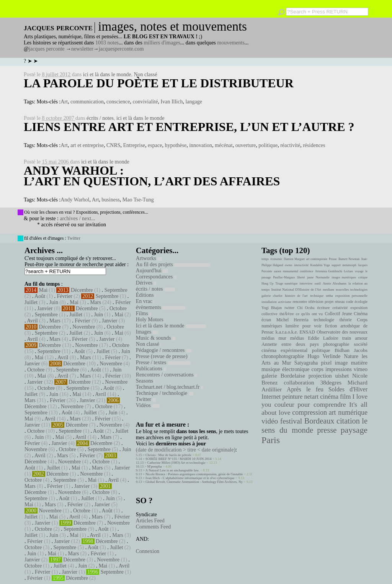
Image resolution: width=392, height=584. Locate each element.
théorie (346, 320)
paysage (354, 430)
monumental (291, 271)
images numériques (344, 277)
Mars (96, 302)
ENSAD (307, 332)
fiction (331, 326)
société (361, 344)
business (110, 200)
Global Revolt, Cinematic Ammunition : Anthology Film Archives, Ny (194, 482)
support (336, 265)
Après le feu (305, 389)
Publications (151, 369)
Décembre (82, 290)
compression (310, 412)
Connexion (148, 551)
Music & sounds (156, 338)
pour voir (312, 326)
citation (348, 421)
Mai (43, 290)
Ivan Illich (172, 102)
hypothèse (176, 145)
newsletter (82, 49)
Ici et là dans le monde (171, 326)
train (347, 338)
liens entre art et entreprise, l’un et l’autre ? (189, 127)
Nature (351, 356)
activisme (285, 302)
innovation (201, 145)
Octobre (118, 308)
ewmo (289, 265)
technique (317, 296)
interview (306, 283)
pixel (327, 363)
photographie (336, 344)
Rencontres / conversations (167, 375)
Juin (54, 302)
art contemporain (317, 259)
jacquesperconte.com (121, 49)
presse (327, 430)
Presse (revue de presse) (163, 356)
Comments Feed (153, 527)
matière (359, 363)
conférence (306, 271)
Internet (271, 397)
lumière (292, 326)
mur (282, 338)
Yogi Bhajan (272, 308)
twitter (289, 308)
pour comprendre (322, 404)
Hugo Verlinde (324, 356)
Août (40, 296)
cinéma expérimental (284, 350)
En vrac (145, 301)
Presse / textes (163, 362)
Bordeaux (319, 421)
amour (361, 338)
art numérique (348, 412)
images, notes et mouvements (172, 26)
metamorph (349, 265)
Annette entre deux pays (290, 344)
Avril (32, 321)
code (350, 302)
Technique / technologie (165, 393)
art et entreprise (87, 145)
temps (265, 259)
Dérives (146, 283)
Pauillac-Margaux (284, 277)
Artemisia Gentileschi (329, 271)
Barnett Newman (349, 259)
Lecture (348, 271)
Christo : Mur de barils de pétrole (168, 455)
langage (194, 102)
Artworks (149, 258)
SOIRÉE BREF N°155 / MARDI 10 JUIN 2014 (178, 459)
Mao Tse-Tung (138, 200)
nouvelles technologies (352, 290)
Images (147, 332)
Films (143, 313)
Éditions (146, 295)
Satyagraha (306, 363)
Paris (271, 440)
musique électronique (285, 369)
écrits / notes (100, 118)
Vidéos (148, 405)
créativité (340, 308)
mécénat (224, 145)
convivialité (145, 102)
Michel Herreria (292, 320)
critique (363, 277)
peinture (292, 397)
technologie (324, 320)
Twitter (73, 238)
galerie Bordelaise (283, 376)
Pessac (333, 259)
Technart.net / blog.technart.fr (170, 387)
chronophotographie (283, 356)
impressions (339, 369)
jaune (310, 277)
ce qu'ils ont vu (309, 314)
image (341, 363)
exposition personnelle (351, 296)
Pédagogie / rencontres (164, 350)
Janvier (45, 308)
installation (269, 302)
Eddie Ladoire (323, 338)
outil (318, 283)
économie (276, 259)
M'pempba (155, 466)
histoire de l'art (296, 296)
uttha (330, 296)
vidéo (270, 421)
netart (311, 397)
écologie (361, 302)
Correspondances (156, 277)
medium (328, 290)
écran (266, 320)
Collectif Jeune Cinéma (346, 314)
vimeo (361, 369)
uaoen (277, 271)
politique (268, 145)
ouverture (246, 145)
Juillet (31, 302)
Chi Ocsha (306, 308)
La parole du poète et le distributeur (159, 83)
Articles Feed (150, 521)
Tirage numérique (286, 284)
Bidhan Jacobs (351, 350)
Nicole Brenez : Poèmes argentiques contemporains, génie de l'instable (194, 474)
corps (318, 369)
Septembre (116, 290)
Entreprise (134, 145)
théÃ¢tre (287, 314)
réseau (340, 302)
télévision (316, 302)
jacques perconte (47, 49)
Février (64, 296)
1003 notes (107, 43)
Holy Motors (151, 320)
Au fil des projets (173, 264)
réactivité (290, 145)
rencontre (300, 302)
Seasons (146, 381)
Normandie (323, 277)
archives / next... (77, 218)
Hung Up (267, 284)
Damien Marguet (294, 259)
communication (87, 102)
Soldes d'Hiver (348, 389)
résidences (314, 145)
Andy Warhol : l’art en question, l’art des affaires (152, 176)
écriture (324, 308)
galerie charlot (272, 296)
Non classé (145, 74)
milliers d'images (162, 43)
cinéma (329, 397)
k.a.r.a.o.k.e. (287, 332)
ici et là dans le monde (107, 74)
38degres (331, 382)
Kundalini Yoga (320, 265)
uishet (342, 376)
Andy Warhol (75, 200)
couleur (284, 405)
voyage (359, 271)
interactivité (301, 265)
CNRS (114, 145)
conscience (118, 102)
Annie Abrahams (335, 283)
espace (155, 145)
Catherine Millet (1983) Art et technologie (176, 463)
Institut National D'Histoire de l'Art (296, 290)
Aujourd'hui (152, 271)
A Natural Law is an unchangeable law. (172, 470)
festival (291, 421)
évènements (161, 307)
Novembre (84, 327)
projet (329, 302)
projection (320, 376)
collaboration (299, 383)
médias (297, 338)
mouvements (231, 43)
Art (64, 102)
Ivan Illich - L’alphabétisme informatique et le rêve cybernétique (190, 478)
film (345, 397)
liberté (301, 277)
